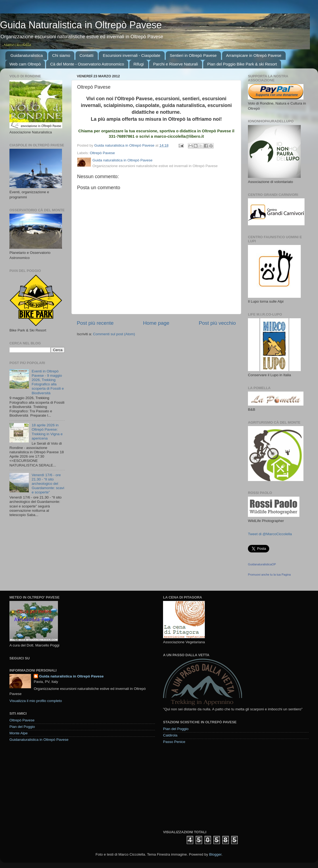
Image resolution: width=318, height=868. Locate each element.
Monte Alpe (19, 733)
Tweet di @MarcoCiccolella (270, 534)
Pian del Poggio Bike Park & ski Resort (242, 64)
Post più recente (95, 323)
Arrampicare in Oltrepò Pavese (254, 55)
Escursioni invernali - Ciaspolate (131, 55)
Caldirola (170, 735)
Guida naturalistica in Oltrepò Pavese (71, 676)
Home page (156, 323)
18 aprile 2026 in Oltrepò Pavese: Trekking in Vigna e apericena (47, 432)
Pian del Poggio (22, 727)
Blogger (215, 854)
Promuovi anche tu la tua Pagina (269, 575)
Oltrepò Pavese (102, 153)
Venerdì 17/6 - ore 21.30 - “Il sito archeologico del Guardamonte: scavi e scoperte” (48, 484)
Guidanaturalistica (27, 55)
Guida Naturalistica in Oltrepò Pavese (81, 25)
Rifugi (139, 64)
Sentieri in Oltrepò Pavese (193, 55)
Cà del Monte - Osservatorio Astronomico (87, 64)
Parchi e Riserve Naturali (175, 64)
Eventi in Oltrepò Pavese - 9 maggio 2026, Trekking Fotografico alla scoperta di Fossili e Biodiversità (48, 382)
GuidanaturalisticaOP (262, 564)
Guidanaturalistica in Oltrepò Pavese (39, 740)
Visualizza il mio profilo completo (36, 701)
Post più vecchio (217, 323)
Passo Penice (174, 742)
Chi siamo (61, 55)
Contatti (87, 55)
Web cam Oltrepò (25, 64)
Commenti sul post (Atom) (114, 334)
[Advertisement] (199, 787)
